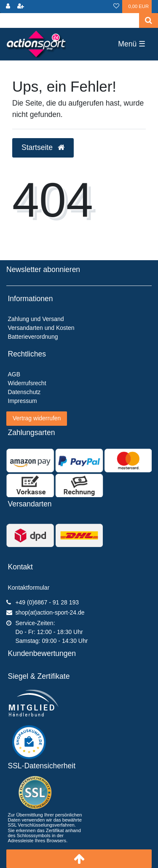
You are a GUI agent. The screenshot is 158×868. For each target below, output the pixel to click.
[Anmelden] (8, 7)
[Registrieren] (21, 7)
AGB (14, 374)
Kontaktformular (29, 588)
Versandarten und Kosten (41, 328)
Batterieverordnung (33, 337)
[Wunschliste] (116, 7)
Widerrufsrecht (27, 383)
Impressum (23, 401)
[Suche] (149, 20)
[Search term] (70, 20)
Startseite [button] (43, 147)
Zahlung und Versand (36, 319)
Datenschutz (24, 392)
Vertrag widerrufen (37, 418)
